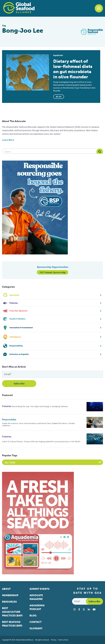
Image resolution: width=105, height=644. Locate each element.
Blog (33, 616)
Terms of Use (63, 640)
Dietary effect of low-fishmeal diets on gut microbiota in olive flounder (73, 69)
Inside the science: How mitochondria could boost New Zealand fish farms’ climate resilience (38, 424)
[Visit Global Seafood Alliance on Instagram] (75, 609)
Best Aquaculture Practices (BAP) (12, 612)
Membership (10, 595)
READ (59, 97)
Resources (9, 602)
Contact (36, 622)
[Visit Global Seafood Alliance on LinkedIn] (89, 609)
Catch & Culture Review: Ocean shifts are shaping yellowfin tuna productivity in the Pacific (41, 442)
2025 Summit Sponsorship (53, 272)
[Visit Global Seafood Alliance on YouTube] (94, 609)
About (6, 589)
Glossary (36, 628)
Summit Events (39, 589)
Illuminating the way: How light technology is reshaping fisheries (40, 406)
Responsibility (9, 420)
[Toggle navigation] (99, 8)
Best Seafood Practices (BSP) (12, 624)
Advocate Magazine (36, 597)
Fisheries (7, 406)
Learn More (8, 140)
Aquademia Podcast (37, 607)
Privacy (54, 640)
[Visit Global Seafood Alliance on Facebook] (79, 609)
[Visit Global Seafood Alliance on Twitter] (84, 609)
